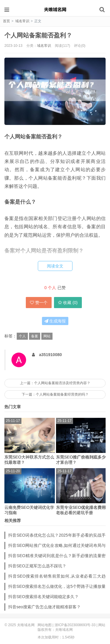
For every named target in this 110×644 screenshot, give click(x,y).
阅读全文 (55, 266)
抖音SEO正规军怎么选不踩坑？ (37, 566)
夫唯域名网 (55, 9)
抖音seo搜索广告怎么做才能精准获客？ (44, 607)
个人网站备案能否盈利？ (38, 35)
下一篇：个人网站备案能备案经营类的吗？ (55, 394)
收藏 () (68, 303)
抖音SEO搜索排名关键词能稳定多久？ (43, 597)
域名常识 (22, 21)
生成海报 (55, 321)
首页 (6, 21)
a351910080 (50, 355)
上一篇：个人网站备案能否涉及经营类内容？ (55, 383)
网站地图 (45, 625)
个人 (22, 336)
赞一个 (39, 303)
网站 (47, 336)
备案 (35, 336)
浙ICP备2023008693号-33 (75, 625)
